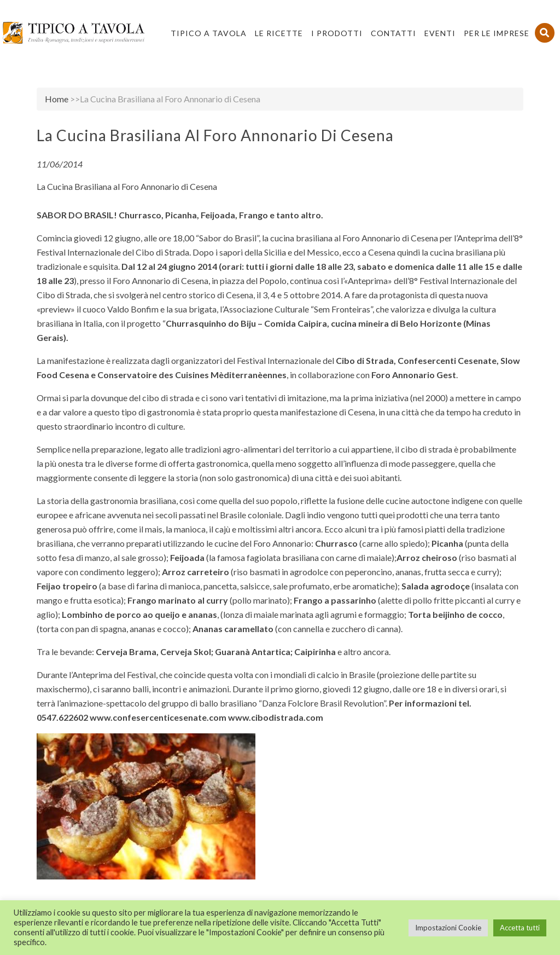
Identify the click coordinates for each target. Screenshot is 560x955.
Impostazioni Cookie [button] (448, 928)
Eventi (440, 33)
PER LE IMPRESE (497, 33)
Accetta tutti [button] (520, 928)
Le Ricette (279, 33)
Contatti (393, 33)
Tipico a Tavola (209, 33)
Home (57, 99)
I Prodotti (337, 33)
